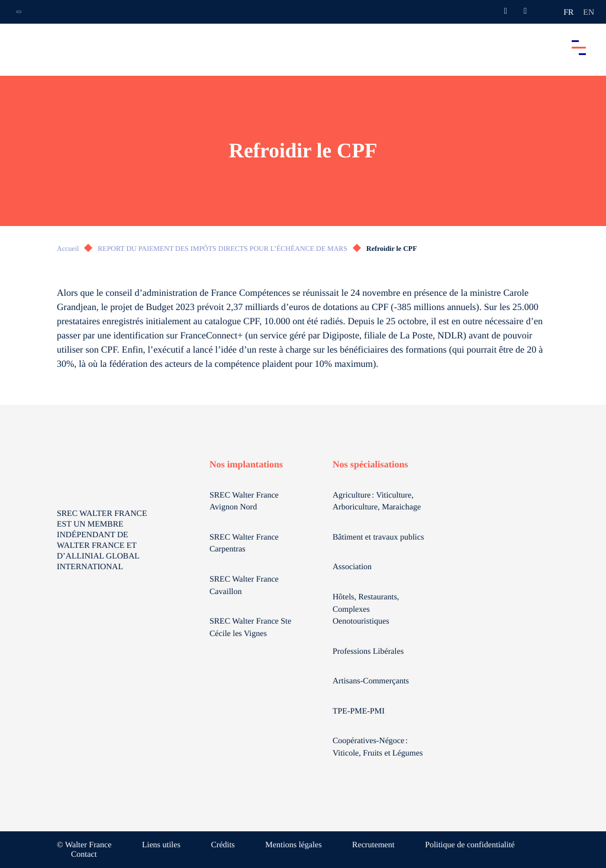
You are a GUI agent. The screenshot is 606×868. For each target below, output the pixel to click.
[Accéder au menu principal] (579, 47)
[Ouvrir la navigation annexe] (19, 12)
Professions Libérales (369, 652)
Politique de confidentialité (470, 845)
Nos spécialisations (370, 465)
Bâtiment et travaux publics (378, 538)
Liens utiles (161, 845)
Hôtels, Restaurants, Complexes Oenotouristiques (366, 609)
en (589, 13)
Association (352, 567)
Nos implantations (246, 465)
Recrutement (373, 845)
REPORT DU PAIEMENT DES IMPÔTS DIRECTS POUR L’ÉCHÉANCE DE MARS (223, 249)
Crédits (223, 845)
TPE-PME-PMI (360, 711)
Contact (84, 855)
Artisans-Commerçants (372, 681)
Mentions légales (293, 845)
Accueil (68, 249)
